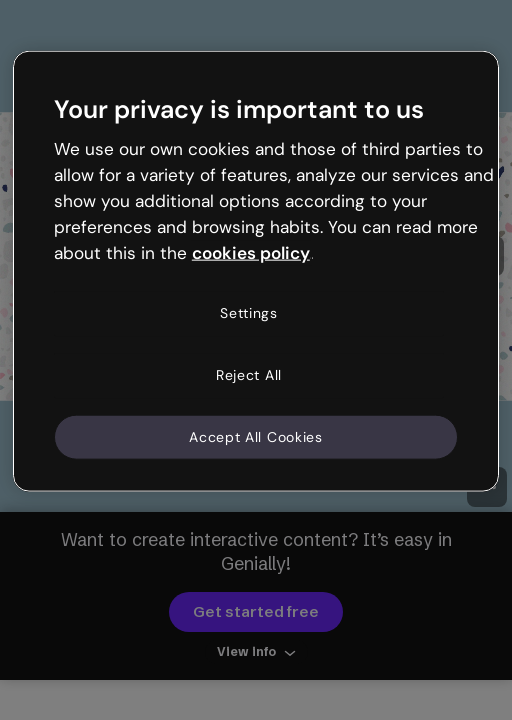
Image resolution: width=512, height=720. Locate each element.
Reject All (249, 375)
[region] (256, 271)
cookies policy (251, 252)
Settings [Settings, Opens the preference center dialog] (249, 313)
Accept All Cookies (256, 436)
